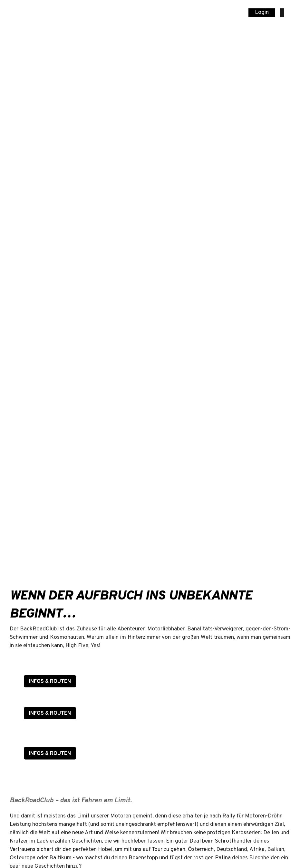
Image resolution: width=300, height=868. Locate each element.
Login (262, 13)
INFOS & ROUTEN (50, 682)
